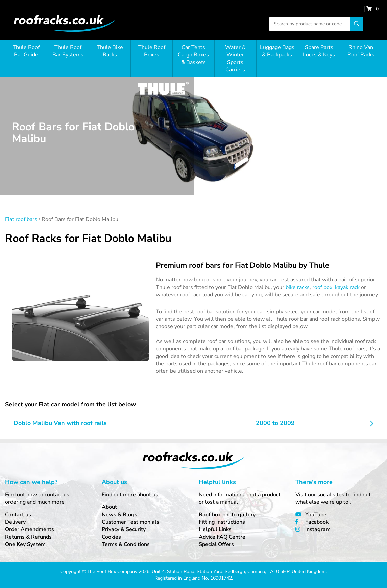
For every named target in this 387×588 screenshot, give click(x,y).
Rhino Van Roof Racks (361, 51)
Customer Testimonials (130, 522)
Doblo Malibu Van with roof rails (60, 423)
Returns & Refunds (28, 537)
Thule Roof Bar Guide (26, 51)
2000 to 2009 (275, 423)
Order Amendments (30, 529)
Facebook (317, 522)
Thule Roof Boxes (152, 51)
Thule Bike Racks (110, 51)
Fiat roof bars (21, 219)
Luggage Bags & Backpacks (277, 51)
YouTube (316, 515)
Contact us (18, 515)
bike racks (298, 287)
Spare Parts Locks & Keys (319, 51)
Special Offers (216, 544)
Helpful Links (215, 529)
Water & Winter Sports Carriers (235, 59)
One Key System (25, 544)
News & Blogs (119, 515)
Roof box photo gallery (227, 515)
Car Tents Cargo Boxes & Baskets (193, 55)
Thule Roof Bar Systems (68, 51)
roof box (322, 287)
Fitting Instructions (222, 522)
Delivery (15, 522)
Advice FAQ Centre (222, 537)
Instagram (318, 529)
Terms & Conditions (126, 544)
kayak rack (347, 287)
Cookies (111, 537)
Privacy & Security (124, 529)
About (109, 507)
